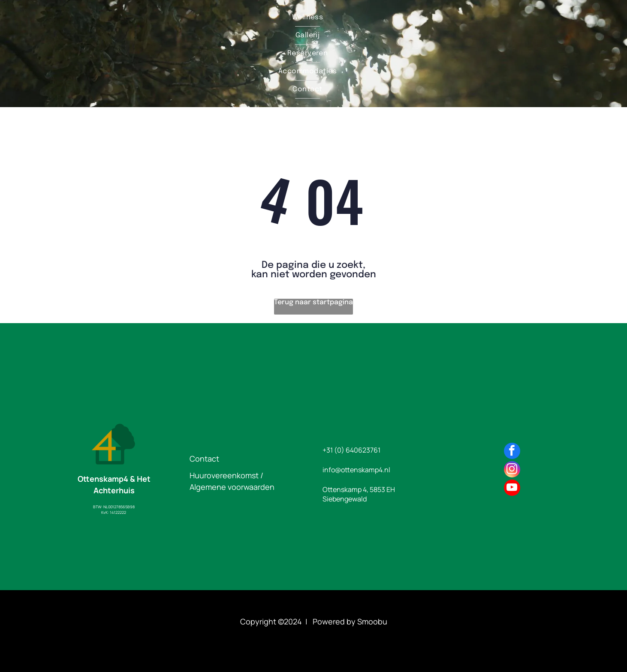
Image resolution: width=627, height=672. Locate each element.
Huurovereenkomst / (226, 475)
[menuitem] (308, 18)
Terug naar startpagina (313, 302)
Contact (204, 459)
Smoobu (372, 621)
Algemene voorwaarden (232, 487)
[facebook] (512, 452)
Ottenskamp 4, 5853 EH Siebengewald (359, 494)
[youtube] (512, 489)
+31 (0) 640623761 (351, 450)
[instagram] (512, 470)
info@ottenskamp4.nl (356, 470)
